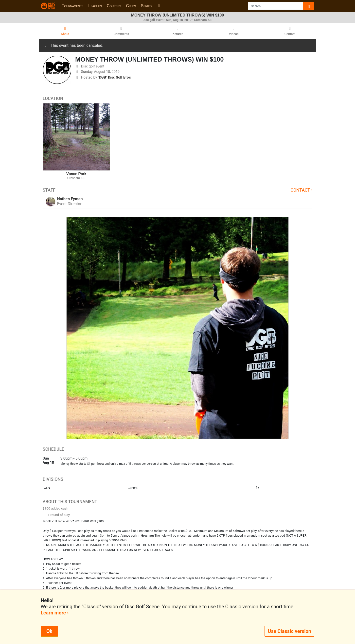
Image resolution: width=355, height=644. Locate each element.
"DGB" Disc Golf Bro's (114, 77)
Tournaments (72, 6)
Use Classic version (289, 631)
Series (146, 6)
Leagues (95, 6)
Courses (114, 6)
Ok (49, 631)
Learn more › (55, 613)
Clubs (131, 6)
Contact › (301, 190)
